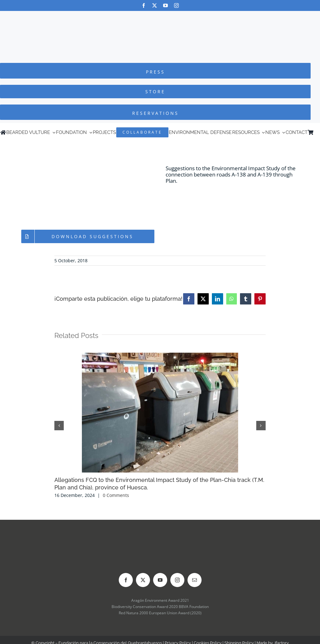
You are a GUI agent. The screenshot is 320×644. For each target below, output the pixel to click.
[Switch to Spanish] (317, 132)
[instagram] (176, 5)
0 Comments (116, 495)
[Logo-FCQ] (160, 17)
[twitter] (155, 5)
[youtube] (165, 5)
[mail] (195, 580)
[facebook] (144, 5)
